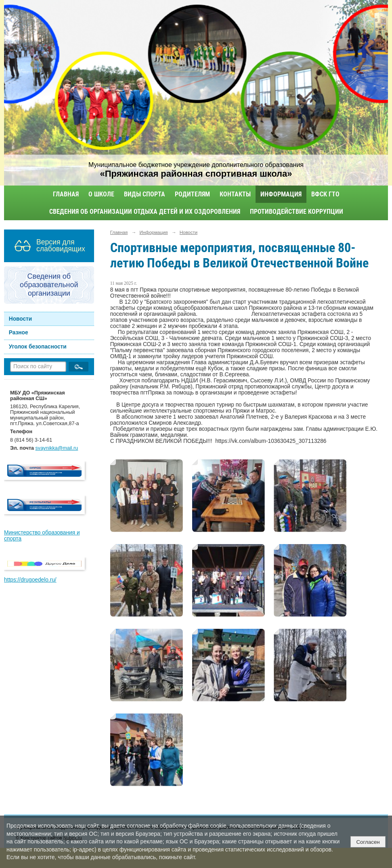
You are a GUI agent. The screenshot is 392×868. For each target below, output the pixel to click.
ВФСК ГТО (325, 194)
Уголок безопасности (38, 347)
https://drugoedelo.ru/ (30, 580)
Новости (21, 319)
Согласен (368, 842)
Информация (281, 194)
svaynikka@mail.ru (57, 448)
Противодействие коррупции (297, 212)
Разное (19, 333)
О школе (101, 194)
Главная (66, 194)
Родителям (192, 194)
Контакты (235, 194)
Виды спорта (145, 194)
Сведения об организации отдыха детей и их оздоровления (145, 212)
